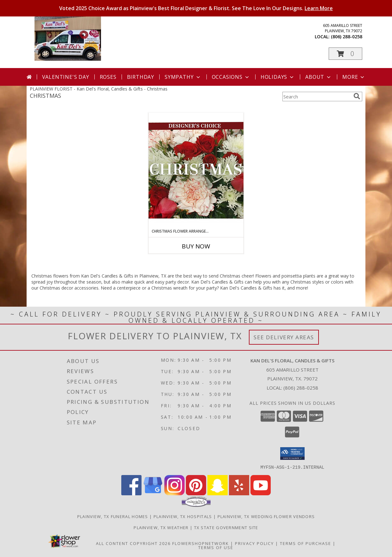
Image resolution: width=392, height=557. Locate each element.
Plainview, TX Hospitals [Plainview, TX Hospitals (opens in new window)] (183, 516)
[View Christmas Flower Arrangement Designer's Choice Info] (196, 170)
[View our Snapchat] (218, 493)
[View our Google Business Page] (153, 493)
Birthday (141, 77)
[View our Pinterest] (196, 493)
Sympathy (183, 77)
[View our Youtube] (261, 493)
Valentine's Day (66, 77)
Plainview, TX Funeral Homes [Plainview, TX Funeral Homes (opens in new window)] (113, 516)
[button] (345, 54)
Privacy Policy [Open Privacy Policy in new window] (254, 543)
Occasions (231, 77)
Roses (108, 77)
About (319, 77)
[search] (357, 96)
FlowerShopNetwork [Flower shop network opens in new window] (201, 543)
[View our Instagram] (174, 493)
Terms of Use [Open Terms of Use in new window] (216, 547)
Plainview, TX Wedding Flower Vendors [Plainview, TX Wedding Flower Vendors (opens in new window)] (266, 516)
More (354, 77)
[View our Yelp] (239, 493)
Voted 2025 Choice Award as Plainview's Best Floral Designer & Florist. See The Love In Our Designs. (196, 8)
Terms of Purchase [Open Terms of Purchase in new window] (306, 543)
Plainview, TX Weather (161, 527)
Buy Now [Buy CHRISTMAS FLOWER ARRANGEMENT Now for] (196, 246)
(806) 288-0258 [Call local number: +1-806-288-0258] (347, 37)
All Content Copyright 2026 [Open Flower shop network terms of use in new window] (133, 543)
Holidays (278, 77)
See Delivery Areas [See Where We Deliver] (284, 337)
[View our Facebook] (131, 493)
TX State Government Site (226, 527)
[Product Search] (317, 97)
